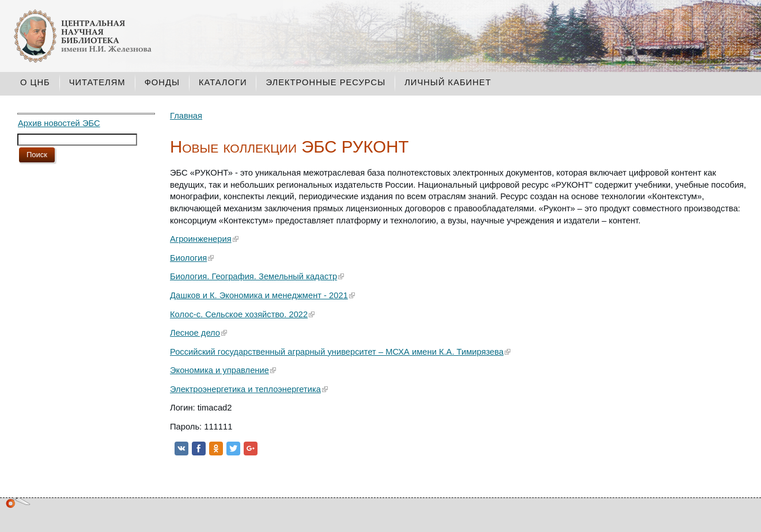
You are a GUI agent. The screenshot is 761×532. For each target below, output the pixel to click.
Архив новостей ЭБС (59, 123)
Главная (186, 116)
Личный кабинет (448, 82)
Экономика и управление (219, 370)
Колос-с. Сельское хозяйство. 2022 (239, 314)
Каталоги (223, 82)
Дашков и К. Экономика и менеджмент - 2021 (259, 295)
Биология (188, 258)
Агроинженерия (201, 239)
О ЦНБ (35, 82)
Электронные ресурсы (325, 82)
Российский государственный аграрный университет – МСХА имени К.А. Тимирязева (337, 352)
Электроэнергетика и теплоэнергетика (245, 389)
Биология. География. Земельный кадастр (253, 276)
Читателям (97, 82)
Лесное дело (195, 333)
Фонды (162, 82)
